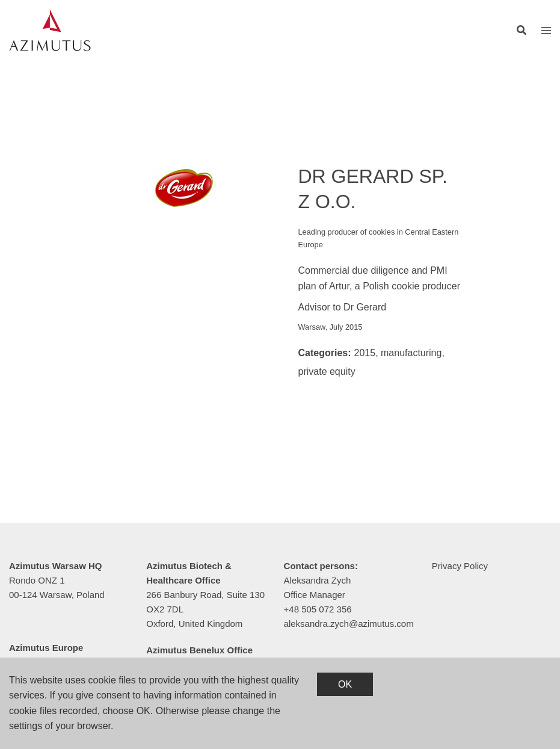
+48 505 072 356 (318, 609)
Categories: (325, 353)
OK (345, 684)
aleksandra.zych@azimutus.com (349, 624)
